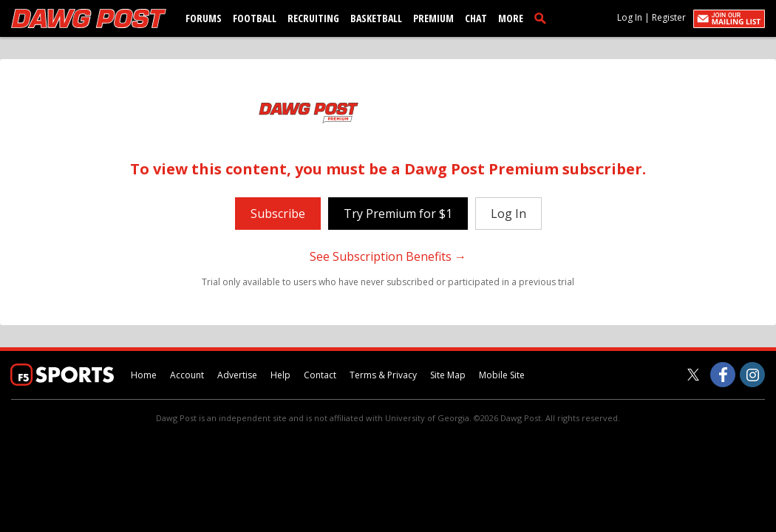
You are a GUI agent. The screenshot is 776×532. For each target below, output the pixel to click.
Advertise (237, 375)
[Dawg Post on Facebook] (723, 375)
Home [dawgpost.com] (144, 375)
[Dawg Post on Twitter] (693, 375)
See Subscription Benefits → (388, 256)
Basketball (376, 18)
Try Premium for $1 (398, 214)
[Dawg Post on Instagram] (752, 375)
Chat (476, 18)
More (511, 18)
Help (280, 375)
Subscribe (278, 214)
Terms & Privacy (383, 375)
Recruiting (313, 18)
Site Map (448, 375)
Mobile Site (502, 375)
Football (255, 18)
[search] (543, 18)
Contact (320, 375)
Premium (433, 18)
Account (187, 375)
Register (669, 17)
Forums (204, 18)
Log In (630, 17)
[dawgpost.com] (89, 18)
